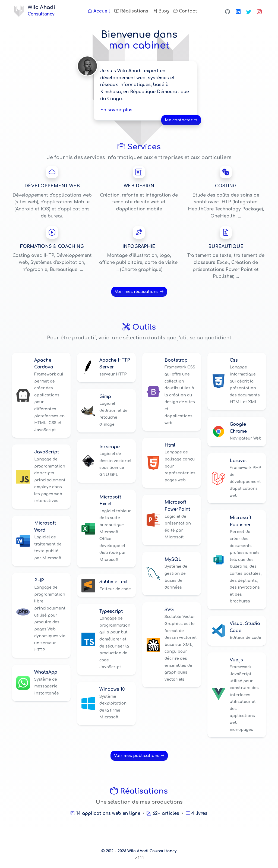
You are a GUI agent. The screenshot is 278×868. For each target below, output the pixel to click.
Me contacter (181, 120)
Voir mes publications (139, 756)
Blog (161, 11)
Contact (185, 11)
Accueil (99, 11)
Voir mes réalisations (139, 292)
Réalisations (131, 11)
